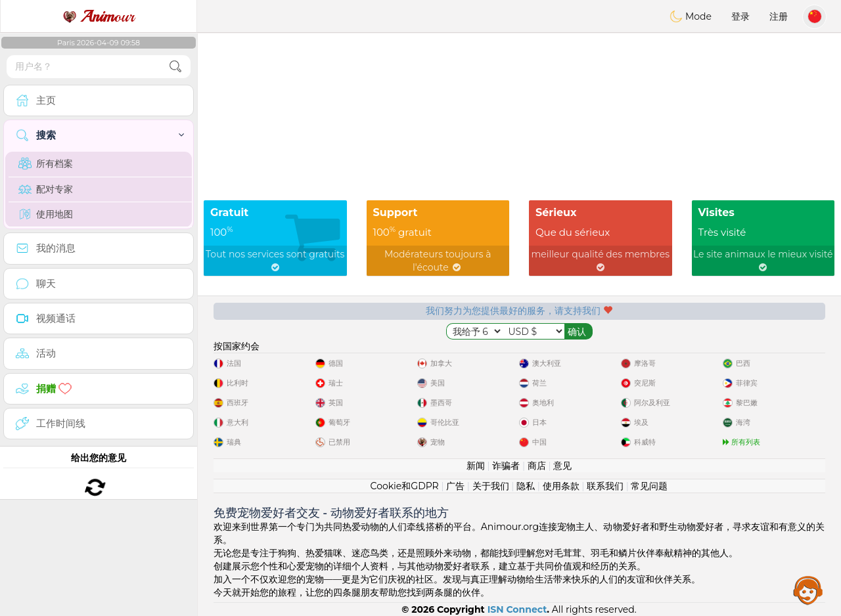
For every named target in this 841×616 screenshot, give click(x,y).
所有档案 (46, 164)
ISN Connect (517, 609)
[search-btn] (175, 67)
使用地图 (46, 214)
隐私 (526, 486)
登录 (740, 16)
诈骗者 (506, 466)
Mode (691, 16)
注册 (779, 16)
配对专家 (46, 189)
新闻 (476, 466)
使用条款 (561, 486)
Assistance (808, 590)
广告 (455, 486)
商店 (537, 466)
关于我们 (491, 486)
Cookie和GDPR (405, 486)
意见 (562, 466)
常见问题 (649, 486)
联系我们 (605, 486)
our (99, 16)
